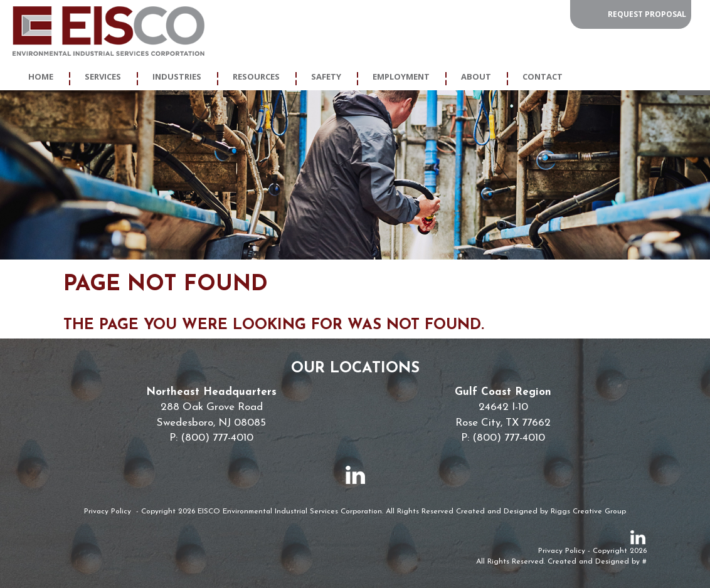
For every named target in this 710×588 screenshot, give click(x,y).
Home (41, 76)
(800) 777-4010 (217, 438)
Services (103, 76)
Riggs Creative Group (588, 512)
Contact (543, 76)
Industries (177, 76)
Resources (256, 76)
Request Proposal (647, 14)
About (476, 76)
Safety (326, 76)
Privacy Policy (108, 512)
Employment (401, 76)
